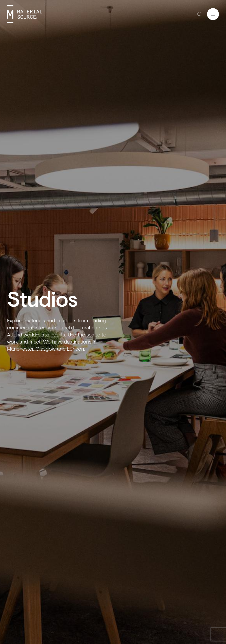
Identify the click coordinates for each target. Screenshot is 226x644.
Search (200, 14)
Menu (213, 14)
